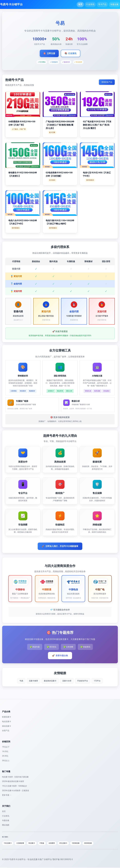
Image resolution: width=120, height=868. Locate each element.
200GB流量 (95, 843)
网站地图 (6, 825)
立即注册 (49, 53)
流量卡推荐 (33, 681)
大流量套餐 (22, 843)
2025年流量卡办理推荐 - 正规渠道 (16, 791)
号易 (21, 681)
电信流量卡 (7, 721)
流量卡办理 (67, 681)
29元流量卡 (68, 843)
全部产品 (6, 731)
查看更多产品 (107, 82)
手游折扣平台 (83, 681)
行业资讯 (90, 4)
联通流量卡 (7, 717)
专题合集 (114, 4)
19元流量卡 (8, 843)
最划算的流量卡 (50, 681)
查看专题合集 (60, 656)
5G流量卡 (34, 843)
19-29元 (5, 751)
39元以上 (6, 761)
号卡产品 (102, 4)
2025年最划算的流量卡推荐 (13, 781)
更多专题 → (7, 795)
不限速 (45, 843)
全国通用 (56, 843)
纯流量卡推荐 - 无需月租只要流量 (15, 777)
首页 (80, 4)
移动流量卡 (7, 726)
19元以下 (6, 747)
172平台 (97, 681)
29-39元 (5, 756)
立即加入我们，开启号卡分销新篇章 (60, 546)
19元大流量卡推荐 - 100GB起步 (14, 786)
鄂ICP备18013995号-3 (63, 860)
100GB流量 (81, 843)
